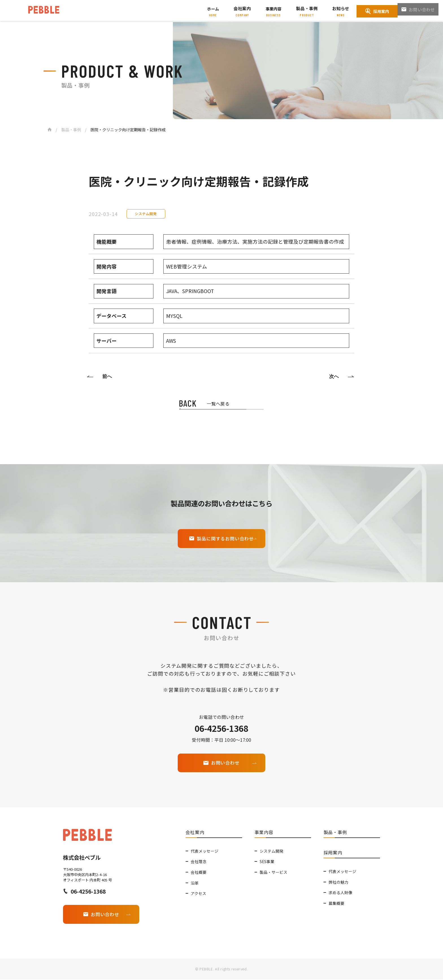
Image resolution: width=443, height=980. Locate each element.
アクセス (198, 893)
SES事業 (267, 861)
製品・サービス (273, 872)
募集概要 (336, 903)
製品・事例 (309, 9)
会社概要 (199, 872)
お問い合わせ (418, 11)
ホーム (216, 9)
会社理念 (199, 861)
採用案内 (377, 11)
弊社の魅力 (338, 881)
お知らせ (341, 9)
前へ (108, 376)
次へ (333, 376)
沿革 (195, 882)
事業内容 (276, 9)
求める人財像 (340, 892)
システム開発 (272, 850)
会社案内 (245, 9)
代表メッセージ (205, 850)
